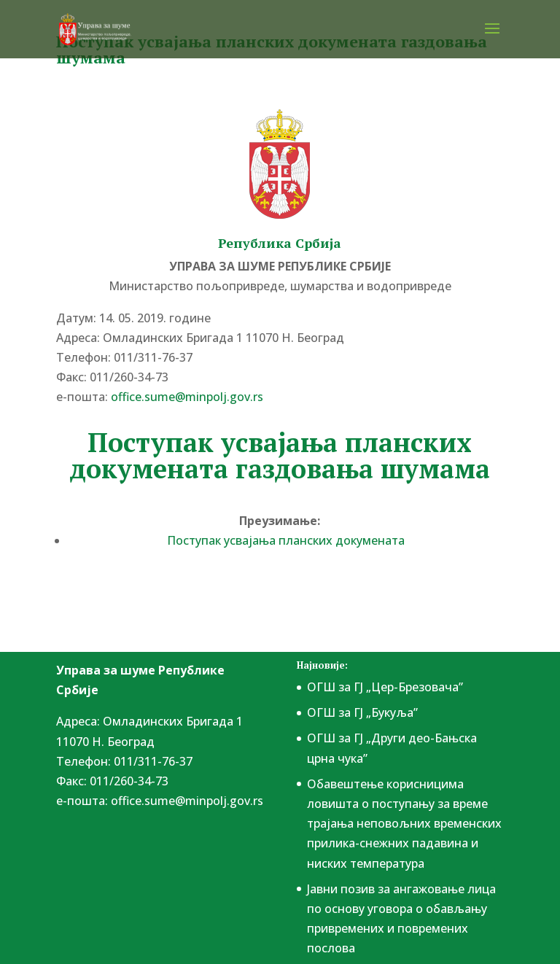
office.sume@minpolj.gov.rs (187, 397)
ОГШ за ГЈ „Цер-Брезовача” (385, 687)
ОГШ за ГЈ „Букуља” (362, 712)
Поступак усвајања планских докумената (286, 540)
